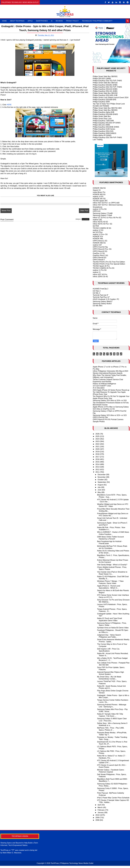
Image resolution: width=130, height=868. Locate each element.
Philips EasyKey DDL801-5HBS (105, 85)
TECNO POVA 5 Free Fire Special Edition (109, 264)
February (101, 810)
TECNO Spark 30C (100, 201)
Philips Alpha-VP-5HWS (102, 135)
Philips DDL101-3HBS (101, 125)
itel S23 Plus (98, 232)
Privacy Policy (72, 21)
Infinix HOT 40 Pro (100, 274)
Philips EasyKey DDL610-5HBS (105, 89)
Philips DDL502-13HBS (102, 79)
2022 (98, 444)
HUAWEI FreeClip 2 (101, 289)
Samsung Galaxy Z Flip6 (102, 215)
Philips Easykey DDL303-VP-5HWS (107, 123)
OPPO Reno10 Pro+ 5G (102, 249)
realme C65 (97, 220)
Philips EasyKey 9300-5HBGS (105, 133)
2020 (98, 449)
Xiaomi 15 (97, 190)
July (99, 487)
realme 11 (97, 272)
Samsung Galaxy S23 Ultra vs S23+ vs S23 (110, 415)
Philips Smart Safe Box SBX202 (105, 93)
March (100, 807)
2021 (98, 447)
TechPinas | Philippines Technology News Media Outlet (72, 863)
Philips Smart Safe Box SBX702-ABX (107, 108)
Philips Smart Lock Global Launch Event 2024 (111, 98)
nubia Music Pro (99, 192)
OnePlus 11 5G (99, 253)
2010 (98, 815)
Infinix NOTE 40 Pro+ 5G (102, 224)
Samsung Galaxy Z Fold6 (103, 213)
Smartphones (42, 21)
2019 (98, 452)
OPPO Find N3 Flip (100, 247)
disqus (76, 219)
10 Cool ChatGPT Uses (102, 386)
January (101, 813)
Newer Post (6, 211)
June (100, 490)
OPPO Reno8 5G (100, 258)
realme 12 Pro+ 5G (100, 234)
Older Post (82, 211)
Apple (30, 21)
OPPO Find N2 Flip (100, 417)
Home (4, 21)
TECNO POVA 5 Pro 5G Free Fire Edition (109, 262)
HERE (9, 105)
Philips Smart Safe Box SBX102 (105, 83)
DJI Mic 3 (96, 293)
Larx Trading (98, 140)
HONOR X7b (98, 236)
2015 (98, 462)
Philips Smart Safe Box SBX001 (105, 110)
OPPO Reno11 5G (100, 241)
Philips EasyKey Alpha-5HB (104, 112)
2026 (98, 434)
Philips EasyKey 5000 (101, 102)
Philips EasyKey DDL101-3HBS (105, 91)
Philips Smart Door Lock (102, 119)
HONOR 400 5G (99, 194)
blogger (83, 219)
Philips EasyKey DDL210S (103, 131)
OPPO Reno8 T (99, 260)
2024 (98, 439)
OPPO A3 (97, 211)
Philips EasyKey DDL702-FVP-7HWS (107, 81)
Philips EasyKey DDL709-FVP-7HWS (107, 137)
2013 (98, 467)
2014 (98, 464)
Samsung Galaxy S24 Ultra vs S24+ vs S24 (110, 400)
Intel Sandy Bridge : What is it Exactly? (112, 565)
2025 (98, 436)
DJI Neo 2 (97, 291)
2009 (98, 818)
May (100, 492)
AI (52, 21)
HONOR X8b (98, 239)
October (101, 480)
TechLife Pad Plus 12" (101, 297)
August (101, 485)
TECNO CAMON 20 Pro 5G (104, 268)
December (102, 475)
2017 (98, 457)
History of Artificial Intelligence (104, 384)
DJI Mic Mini (98, 306)
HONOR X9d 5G (99, 188)
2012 (98, 470)
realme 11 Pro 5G (100, 270)
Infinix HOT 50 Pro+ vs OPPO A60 (106, 203)
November (102, 477)
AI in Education (99, 388)
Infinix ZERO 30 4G (100, 277)
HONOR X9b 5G (99, 243)
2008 (98, 820)
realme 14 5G (98, 197)
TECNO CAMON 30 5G (102, 228)
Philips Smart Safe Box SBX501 (105, 76)
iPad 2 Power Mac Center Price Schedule (113, 798)
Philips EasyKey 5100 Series (104, 129)
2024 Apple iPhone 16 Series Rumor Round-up (111, 390)
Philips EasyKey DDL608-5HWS (105, 114)
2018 (98, 454)
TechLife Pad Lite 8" (101, 295)
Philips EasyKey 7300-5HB (103, 121)
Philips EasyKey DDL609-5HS (105, 100)
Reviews (59, 21)
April (100, 805)
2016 (98, 459)
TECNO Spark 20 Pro (101, 266)
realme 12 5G (98, 230)
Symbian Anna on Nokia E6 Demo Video (113, 628)
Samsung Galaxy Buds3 (102, 304)
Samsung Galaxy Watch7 (103, 301)
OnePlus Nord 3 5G (100, 255)
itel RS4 (96, 226)
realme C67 (97, 245)
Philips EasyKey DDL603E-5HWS (106, 127)
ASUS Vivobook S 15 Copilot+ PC (106, 299)
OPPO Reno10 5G (100, 251)
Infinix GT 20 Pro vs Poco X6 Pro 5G (107, 218)
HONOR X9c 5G (99, 199)
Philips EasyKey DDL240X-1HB (105, 95)
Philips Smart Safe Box (102, 116)
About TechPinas (17, 21)
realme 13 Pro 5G (100, 209)
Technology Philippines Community (97, 21)
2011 (98, 472)
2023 (98, 441)
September (102, 482)
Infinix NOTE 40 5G (100, 222)
